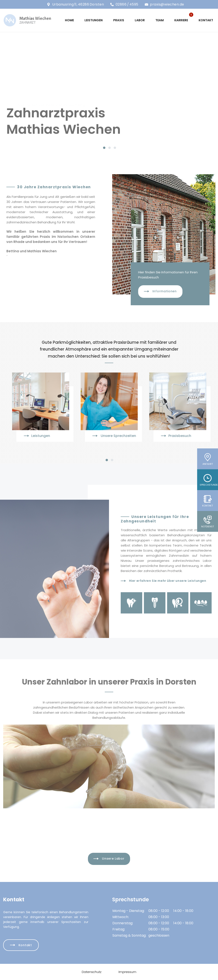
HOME (69, 20)
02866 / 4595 (127, 4)
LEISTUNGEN (94, 20)
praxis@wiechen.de (167, 4)
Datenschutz (92, 972)
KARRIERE (181, 20)
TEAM (160, 20)
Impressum (127, 972)
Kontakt (206, 20)
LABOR (140, 20)
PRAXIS (119, 20)
